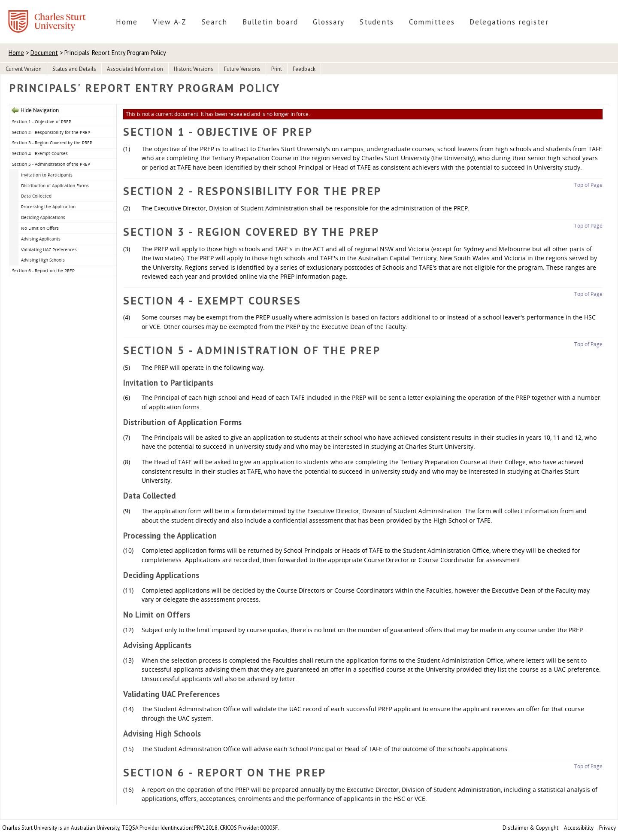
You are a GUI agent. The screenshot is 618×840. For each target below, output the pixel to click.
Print (277, 69)
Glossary (329, 22)
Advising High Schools (43, 260)
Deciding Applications (43, 217)
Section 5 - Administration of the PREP (51, 164)
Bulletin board (270, 22)
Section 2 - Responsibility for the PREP (51, 132)
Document (44, 53)
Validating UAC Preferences (49, 250)
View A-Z (170, 22)
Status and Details (74, 69)
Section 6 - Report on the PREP (43, 271)
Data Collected (36, 196)
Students (377, 22)
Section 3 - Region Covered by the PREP (52, 143)
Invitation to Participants (47, 175)
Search (215, 22)
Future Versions (242, 69)
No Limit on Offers (40, 228)
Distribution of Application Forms (55, 186)
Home (127, 22)
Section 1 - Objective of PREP (42, 122)
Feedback (304, 69)
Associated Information (135, 69)
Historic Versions (194, 69)
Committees (432, 22)
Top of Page (588, 185)
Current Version (24, 69)
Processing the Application (48, 207)
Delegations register (509, 22)
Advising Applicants (41, 239)
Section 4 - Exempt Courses (40, 153)
